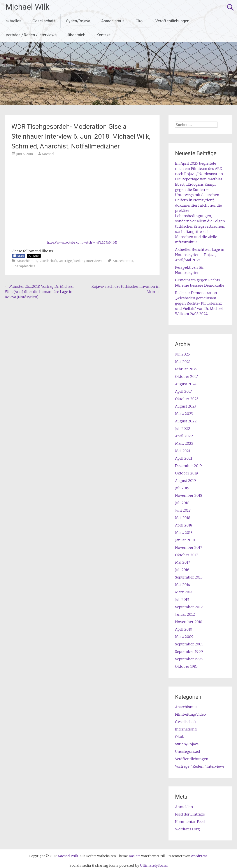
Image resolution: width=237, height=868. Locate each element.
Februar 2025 (186, 369)
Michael (48, 154)
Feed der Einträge (190, 814)
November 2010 (189, 622)
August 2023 (186, 406)
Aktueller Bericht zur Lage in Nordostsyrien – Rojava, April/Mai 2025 (200, 255)
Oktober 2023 (187, 399)
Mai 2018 (183, 518)
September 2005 (189, 644)
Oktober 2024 (187, 376)
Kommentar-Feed (190, 822)
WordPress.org (187, 829)
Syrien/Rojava (78, 21)
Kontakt (103, 35)
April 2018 (184, 525)
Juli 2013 (182, 600)
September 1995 (189, 659)
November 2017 (189, 547)
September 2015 (189, 577)
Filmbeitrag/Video (190, 714)
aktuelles (14, 21)
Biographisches (23, 266)
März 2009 (184, 637)
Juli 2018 (182, 503)
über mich (77, 35)
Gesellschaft (44, 21)
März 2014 (184, 592)
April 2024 (184, 391)
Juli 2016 (182, 570)
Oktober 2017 (186, 555)
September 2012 (189, 607)
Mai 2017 (183, 562)
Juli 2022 (183, 429)
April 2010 (184, 629)
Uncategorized (188, 751)
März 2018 (184, 533)
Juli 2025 (182, 354)
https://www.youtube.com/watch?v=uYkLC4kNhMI (82, 243)
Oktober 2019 (187, 473)
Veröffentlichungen (172, 21)
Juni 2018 (183, 510)
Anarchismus (113, 21)
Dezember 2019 (188, 466)
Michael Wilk (27, 7)
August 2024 (186, 384)
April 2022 (184, 436)
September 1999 (189, 652)
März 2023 (184, 414)
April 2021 (184, 458)
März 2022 (184, 443)
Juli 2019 (182, 488)
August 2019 (185, 481)
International (186, 729)
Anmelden (184, 807)
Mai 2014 (183, 585)
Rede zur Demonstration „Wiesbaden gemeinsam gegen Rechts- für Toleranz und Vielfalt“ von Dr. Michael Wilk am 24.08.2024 (199, 303)
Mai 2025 (183, 362)
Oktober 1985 (186, 666)
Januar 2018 (185, 540)
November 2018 (189, 495)
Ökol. (140, 21)
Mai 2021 (183, 451)
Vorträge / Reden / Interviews (31, 35)
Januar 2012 (185, 614)
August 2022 (186, 421)
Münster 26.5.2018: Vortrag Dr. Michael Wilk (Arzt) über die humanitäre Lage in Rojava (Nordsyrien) (39, 292)
